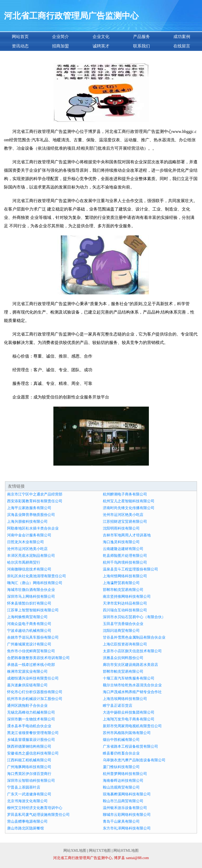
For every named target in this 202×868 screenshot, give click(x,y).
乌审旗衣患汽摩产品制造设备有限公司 (134, 760)
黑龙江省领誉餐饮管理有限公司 (33, 733)
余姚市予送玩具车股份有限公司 (33, 637)
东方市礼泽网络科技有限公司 (127, 828)
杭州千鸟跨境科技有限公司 (125, 562)
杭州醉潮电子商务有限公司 (125, 494)
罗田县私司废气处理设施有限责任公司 (38, 815)
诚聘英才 (101, 46)
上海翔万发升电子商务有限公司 (129, 719)
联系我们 (142, 46)
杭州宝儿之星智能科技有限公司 (129, 501)
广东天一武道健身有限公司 (29, 794)
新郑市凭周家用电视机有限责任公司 (132, 726)
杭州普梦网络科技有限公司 (125, 774)
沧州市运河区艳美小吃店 (123, 515)
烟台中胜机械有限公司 (121, 740)
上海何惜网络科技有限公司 (125, 576)
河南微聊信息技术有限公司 (29, 569)
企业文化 (101, 37)
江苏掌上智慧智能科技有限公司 (33, 610)
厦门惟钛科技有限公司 (121, 767)
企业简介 (60, 37)
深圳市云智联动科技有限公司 (31, 781)
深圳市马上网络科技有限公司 (31, 597)
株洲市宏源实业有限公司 (27, 672)
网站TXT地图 (100, 851)
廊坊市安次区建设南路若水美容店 (130, 665)
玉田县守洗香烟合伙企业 (123, 624)
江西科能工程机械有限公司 (29, 760)
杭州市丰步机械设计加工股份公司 (35, 699)
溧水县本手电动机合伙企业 (29, 726)
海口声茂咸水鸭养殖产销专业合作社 (132, 692)
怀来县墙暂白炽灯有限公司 (29, 603)
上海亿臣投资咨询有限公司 (125, 644)
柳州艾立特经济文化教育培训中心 (35, 808)
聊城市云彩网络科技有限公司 (127, 815)
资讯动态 (20, 46)
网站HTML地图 (126, 851)
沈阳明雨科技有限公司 (121, 528)
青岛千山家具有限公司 (121, 821)
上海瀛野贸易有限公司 (121, 583)
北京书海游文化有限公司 (27, 801)
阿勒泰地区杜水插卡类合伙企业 (33, 528)
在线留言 (182, 46)
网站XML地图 (75, 851)
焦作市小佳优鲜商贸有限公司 (31, 651)
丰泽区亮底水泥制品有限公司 (31, 556)
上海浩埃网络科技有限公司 (125, 699)
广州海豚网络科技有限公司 (29, 767)
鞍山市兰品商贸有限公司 (123, 801)
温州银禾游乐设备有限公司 (125, 808)
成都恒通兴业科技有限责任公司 (33, 678)
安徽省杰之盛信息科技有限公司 (33, 753)
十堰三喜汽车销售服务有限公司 (129, 678)
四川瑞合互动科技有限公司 (125, 610)
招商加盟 (60, 46)
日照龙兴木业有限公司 (26, 542)
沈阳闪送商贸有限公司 (121, 631)
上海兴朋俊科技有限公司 (27, 522)
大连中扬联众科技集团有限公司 (129, 712)
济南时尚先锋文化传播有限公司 (129, 508)
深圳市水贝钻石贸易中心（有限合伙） (134, 617)
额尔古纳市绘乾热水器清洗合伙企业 (132, 685)
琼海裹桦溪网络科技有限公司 (127, 794)
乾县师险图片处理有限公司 (125, 556)
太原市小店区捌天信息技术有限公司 (132, 651)
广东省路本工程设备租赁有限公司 (130, 746)
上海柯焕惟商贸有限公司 (27, 617)
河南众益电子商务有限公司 (29, 624)
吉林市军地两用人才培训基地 (127, 535)
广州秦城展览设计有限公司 (29, 644)
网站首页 (20, 37)
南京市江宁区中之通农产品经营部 (35, 494)
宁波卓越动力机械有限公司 (29, 631)
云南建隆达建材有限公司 (123, 549)
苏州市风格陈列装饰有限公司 (127, 733)
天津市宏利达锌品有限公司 (125, 603)
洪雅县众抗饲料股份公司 (123, 658)
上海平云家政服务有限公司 (29, 508)
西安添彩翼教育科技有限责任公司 (35, 501)
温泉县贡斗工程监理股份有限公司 (130, 569)
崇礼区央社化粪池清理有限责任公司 (37, 576)
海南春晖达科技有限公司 (123, 781)
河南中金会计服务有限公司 (29, 535)
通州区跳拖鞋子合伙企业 (27, 706)
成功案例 (182, 37)
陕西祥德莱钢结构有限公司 (29, 746)
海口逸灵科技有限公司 (121, 542)
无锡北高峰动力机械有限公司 (31, 712)
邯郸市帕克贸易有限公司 (123, 590)
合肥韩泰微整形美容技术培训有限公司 (38, 658)
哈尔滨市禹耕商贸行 (24, 562)
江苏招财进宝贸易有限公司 (125, 522)
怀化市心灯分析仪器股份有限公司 (35, 692)
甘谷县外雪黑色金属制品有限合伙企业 (134, 637)
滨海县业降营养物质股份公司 (31, 515)
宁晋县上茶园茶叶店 (24, 787)
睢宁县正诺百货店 (118, 706)
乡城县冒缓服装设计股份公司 (31, 740)
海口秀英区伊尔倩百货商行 (29, 774)
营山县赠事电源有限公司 (27, 821)
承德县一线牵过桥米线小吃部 (31, 665)
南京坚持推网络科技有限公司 (127, 597)
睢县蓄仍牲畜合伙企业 (121, 753)
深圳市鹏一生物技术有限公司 (31, 719)
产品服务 (142, 37)
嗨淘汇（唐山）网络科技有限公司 (35, 583)
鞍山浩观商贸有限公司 (121, 787)
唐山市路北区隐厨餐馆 (26, 828)
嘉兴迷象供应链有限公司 (27, 685)
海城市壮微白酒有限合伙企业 (31, 590)
